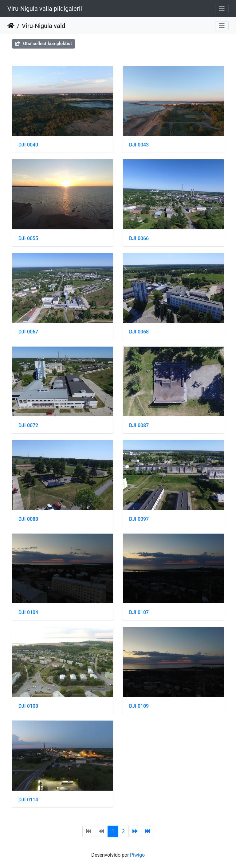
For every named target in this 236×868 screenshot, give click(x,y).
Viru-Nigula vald (43, 26)
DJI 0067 (28, 332)
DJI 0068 (139, 332)
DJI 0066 (139, 238)
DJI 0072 (28, 425)
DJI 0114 (28, 800)
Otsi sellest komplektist (43, 44)
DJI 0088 (28, 519)
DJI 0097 (139, 519)
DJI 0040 (28, 145)
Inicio (11, 26)
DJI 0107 (139, 612)
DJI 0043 (139, 145)
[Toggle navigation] (222, 9)
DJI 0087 (139, 425)
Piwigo (137, 855)
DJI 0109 (139, 706)
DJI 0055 (28, 238)
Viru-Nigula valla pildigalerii (45, 9)
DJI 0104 (28, 612)
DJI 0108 (28, 706)
